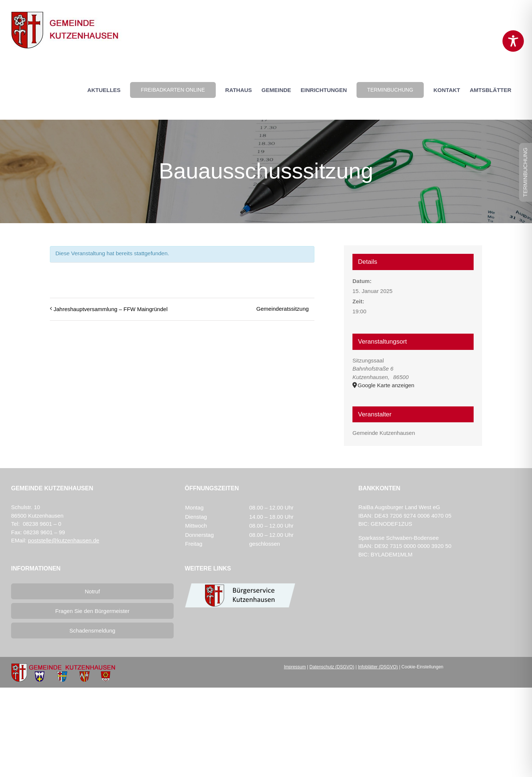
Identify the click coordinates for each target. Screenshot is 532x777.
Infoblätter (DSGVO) (378, 667)
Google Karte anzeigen (386, 385)
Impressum (295, 667)
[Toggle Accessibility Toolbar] (513, 41)
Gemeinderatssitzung (283, 309)
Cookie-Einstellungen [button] (422, 667)
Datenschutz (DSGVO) (332, 667)
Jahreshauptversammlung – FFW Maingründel (110, 309)
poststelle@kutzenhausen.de (64, 540)
